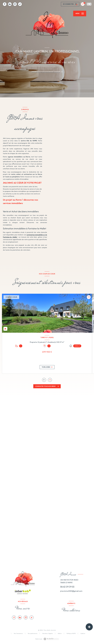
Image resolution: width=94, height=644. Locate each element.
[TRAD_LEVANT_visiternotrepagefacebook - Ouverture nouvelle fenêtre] (5, 4)
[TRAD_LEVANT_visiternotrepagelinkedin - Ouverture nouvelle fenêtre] (10, 4)
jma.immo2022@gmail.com (71, 591)
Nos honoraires (18, 633)
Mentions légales (48, 633)
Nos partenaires (33, 633)
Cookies (83, 634)
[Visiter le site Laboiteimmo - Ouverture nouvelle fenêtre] (51, 639)
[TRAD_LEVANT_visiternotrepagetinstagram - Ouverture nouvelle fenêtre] (15, 4)
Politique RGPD (71, 633)
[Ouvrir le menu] (80, 14)
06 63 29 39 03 (67, 587)
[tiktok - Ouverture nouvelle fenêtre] (20, 4)
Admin (60, 633)
